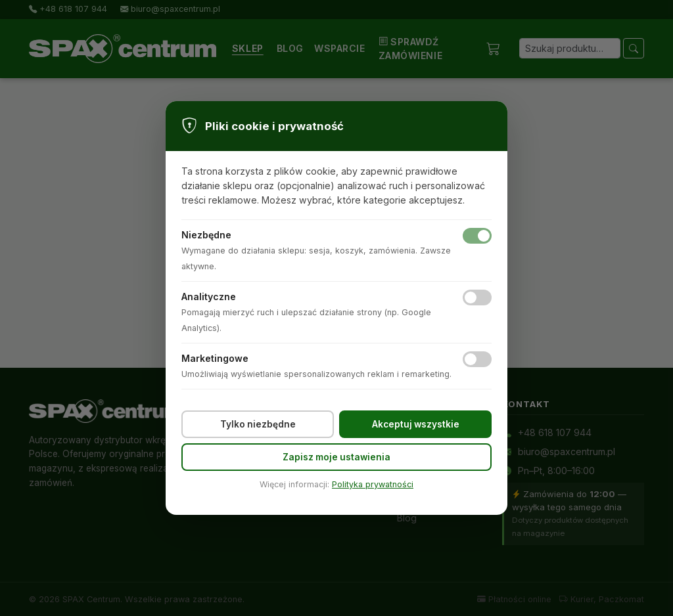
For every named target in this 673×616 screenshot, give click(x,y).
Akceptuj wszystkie (416, 424)
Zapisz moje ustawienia (336, 457)
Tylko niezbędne (258, 424)
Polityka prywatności (373, 484)
